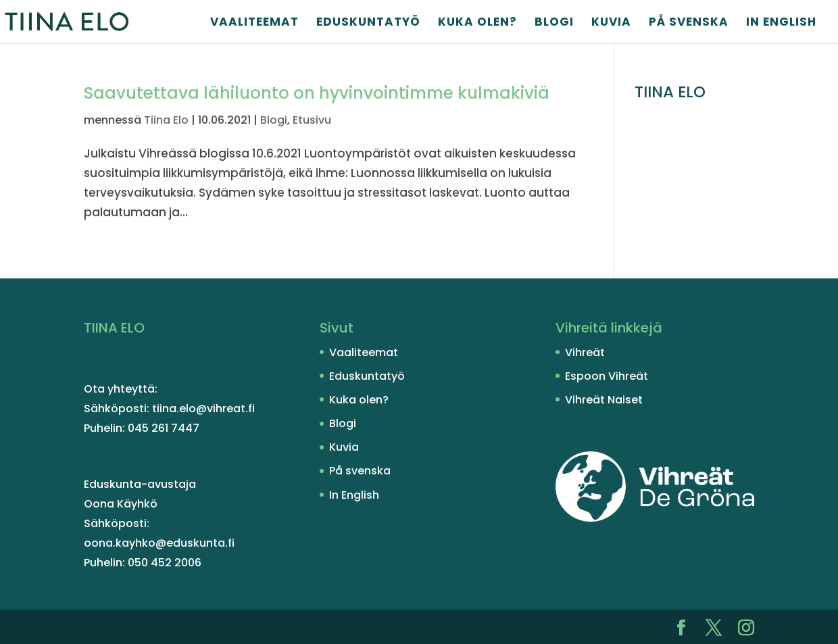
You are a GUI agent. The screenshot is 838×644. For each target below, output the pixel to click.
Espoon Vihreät (607, 376)
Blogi (554, 23)
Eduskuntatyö (368, 23)
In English (781, 23)
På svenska (689, 23)
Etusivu (312, 120)
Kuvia (611, 23)
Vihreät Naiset (604, 400)
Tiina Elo (166, 120)
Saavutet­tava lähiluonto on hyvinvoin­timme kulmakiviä (317, 93)
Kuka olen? (477, 23)
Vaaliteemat (254, 23)
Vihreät (585, 352)
